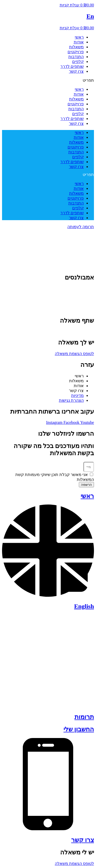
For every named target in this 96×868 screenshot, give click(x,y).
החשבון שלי (79, 729)
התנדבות (76, 57)
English (84, 606)
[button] (48, 80)
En (90, 16)
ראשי (79, 37)
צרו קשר (76, 71)
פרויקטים (76, 52)
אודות (79, 42)
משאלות (76, 47)
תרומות (84, 717)
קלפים (78, 62)
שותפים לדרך (72, 66)
